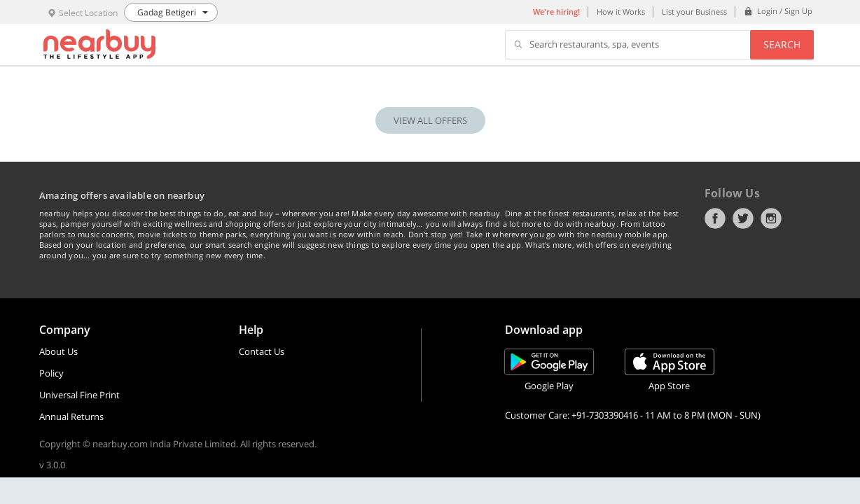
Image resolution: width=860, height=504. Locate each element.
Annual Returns (71, 416)
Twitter (743, 218)
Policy (51, 373)
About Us (58, 351)
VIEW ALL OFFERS (430, 120)
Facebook (715, 218)
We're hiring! (556, 12)
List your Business (694, 12)
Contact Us (262, 351)
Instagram (771, 218)
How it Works (621, 12)
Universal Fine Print (79, 395)
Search (782, 44)
